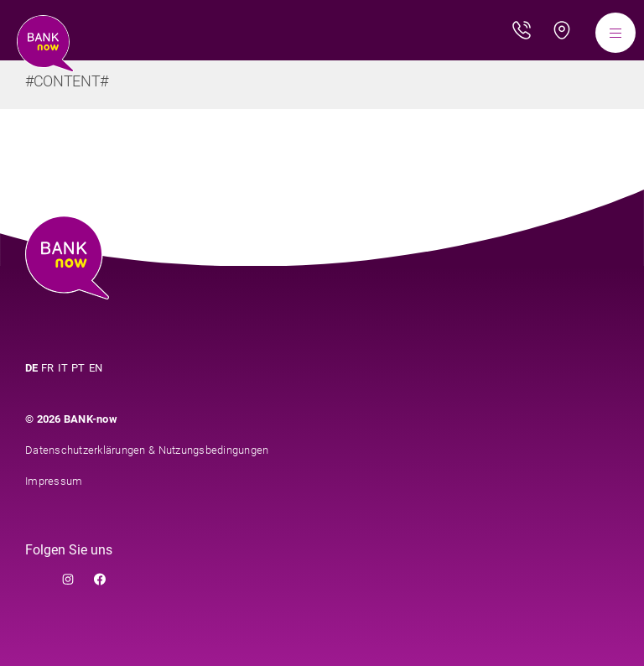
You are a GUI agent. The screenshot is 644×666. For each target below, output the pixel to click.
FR (48, 368)
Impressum (54, 481)
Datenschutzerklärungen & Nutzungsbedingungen (147, 450)
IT (63, 368)
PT (78, 368)
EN (96, 368)
